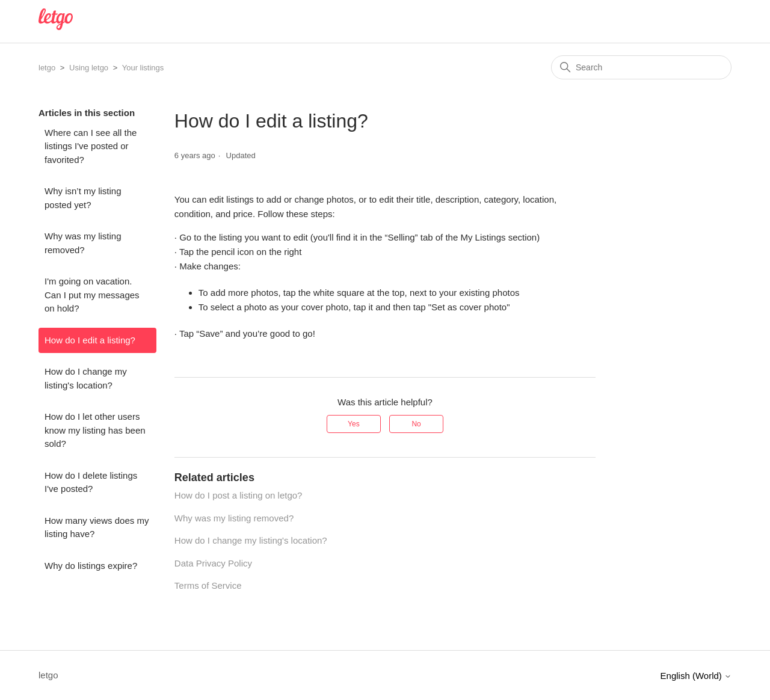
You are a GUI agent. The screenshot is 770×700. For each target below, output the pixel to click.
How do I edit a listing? (90, 340)
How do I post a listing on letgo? (239, 495)
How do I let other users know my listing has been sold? (95, 430)
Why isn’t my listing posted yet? (83, 198)
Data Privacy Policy (213, 563)
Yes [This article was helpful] (354, 424)
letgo (47, 68)
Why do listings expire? (91, 566)
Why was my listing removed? (83, 243)
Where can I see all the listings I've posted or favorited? (91, 146)
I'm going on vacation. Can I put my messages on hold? (92, 295)
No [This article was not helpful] (416, 424)
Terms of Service (208, 585)
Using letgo (89, 68)
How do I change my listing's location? (86, 378)
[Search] (641, 67)
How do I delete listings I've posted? (91, 482)
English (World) (696, 676)
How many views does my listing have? (97, 527)
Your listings (143, 68)
